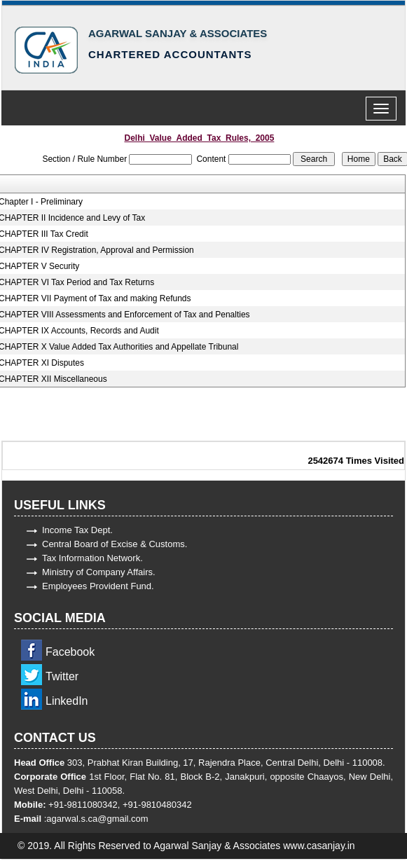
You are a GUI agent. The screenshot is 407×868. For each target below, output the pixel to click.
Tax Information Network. (92, 558)
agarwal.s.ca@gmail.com (97, 819)
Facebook (70, 652)
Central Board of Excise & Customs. (115, 544)
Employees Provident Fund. (98, 586)
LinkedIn (67, 701)
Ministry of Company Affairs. (99, 572)
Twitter (62, 676)
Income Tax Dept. (77, 530)
